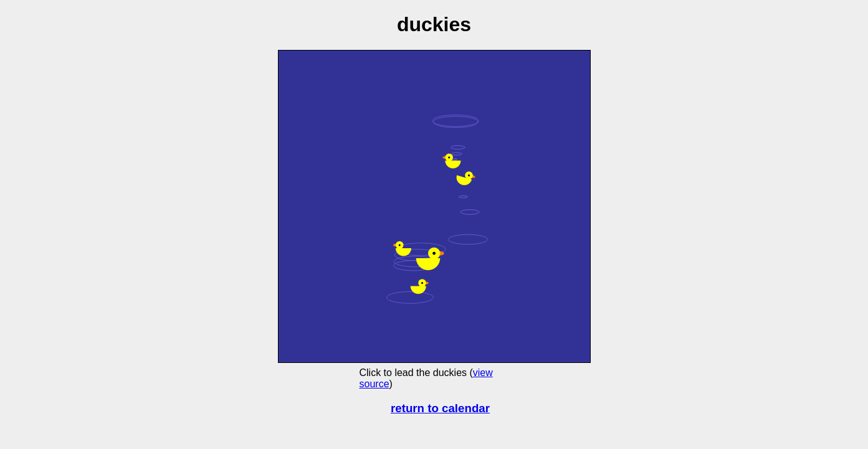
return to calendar (440, 408)
